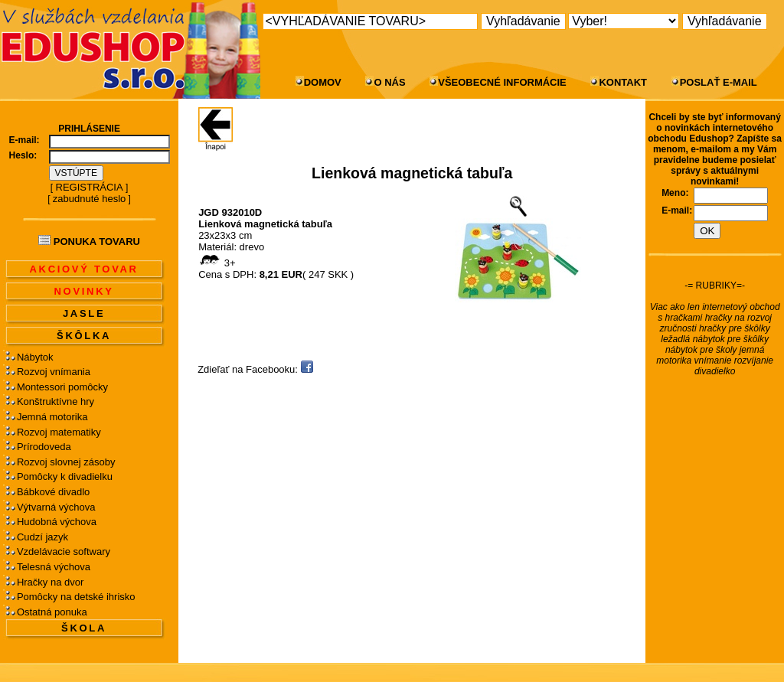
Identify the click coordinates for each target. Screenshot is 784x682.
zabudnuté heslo (89, 199)
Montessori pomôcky (62, 387)
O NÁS (389, 82)
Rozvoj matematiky (59, 432)
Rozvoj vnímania (54, 372)
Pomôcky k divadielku (65, 476)
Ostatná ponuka (52, 612)
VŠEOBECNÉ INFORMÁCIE (502, 82)
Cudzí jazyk (42, 537)
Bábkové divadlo (53, 492)
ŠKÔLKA (84, 336)
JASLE (84, 313)
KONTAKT (623, 82)
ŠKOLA (84, 628)
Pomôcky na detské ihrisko (76, 597)
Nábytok (35, 357)
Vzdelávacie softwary (64, 551)
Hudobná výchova (57, 522)
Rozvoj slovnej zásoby (66, 462)
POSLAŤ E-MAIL (719, 82)
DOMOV (323, 82)
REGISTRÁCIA (90, 187)
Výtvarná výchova (56, 507)
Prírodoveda (44, 447)
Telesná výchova (54, 567)
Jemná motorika (52, 417)
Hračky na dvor (50, 582)
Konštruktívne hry (56, 401)
